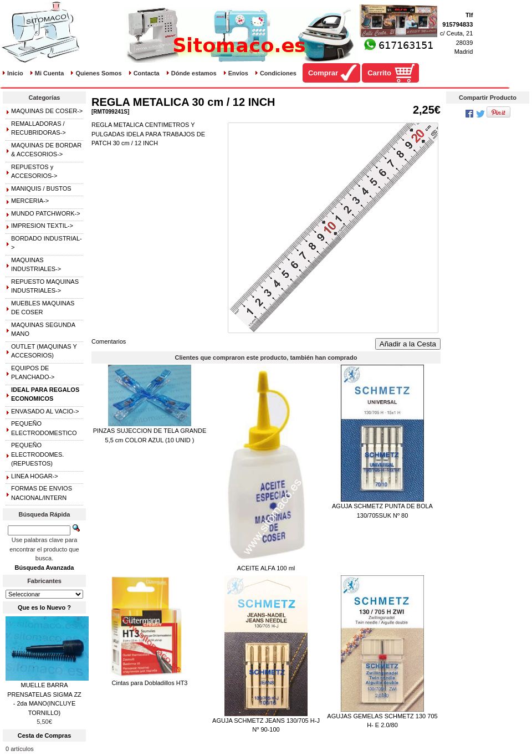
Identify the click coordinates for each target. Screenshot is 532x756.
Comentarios (109, 341)
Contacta (147, 73)
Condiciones (278, 73)
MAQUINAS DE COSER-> (47, 111)
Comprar (323, 73)
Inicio (15, 73)
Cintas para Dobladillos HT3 (150, 683)
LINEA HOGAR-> (35, 476)
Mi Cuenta (50, 73)
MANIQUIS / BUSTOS (41, 188)
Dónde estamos (194, 73)
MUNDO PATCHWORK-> (46, 213)
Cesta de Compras (45, 735)
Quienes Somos (98, 73)
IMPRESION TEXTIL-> (42, 226)
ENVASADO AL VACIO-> (45, 411)
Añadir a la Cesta (408, 344)
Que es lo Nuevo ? (44, 607)
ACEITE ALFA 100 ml (266, 568)
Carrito (379, 73)
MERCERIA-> (30, 201)
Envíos (238, 73)
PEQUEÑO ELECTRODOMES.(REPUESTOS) (37, 454)
